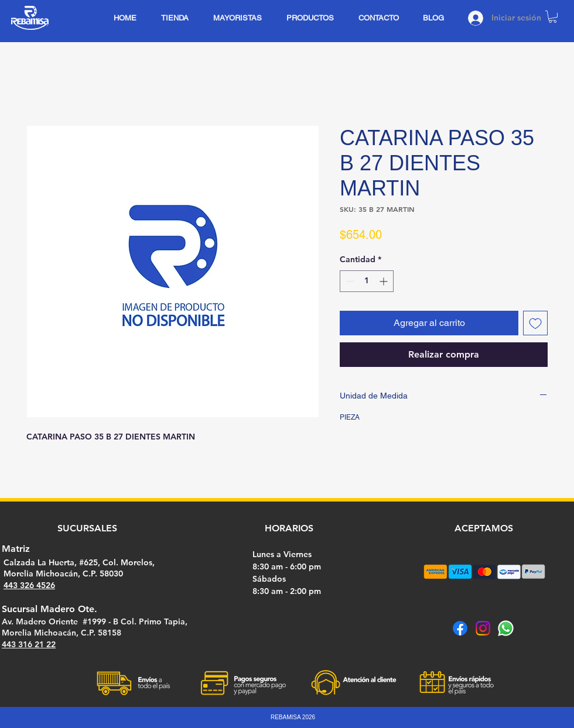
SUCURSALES (87, 528)
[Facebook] (460, 628)
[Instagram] (483, 628)
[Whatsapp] (506, 628)
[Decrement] (349, 281)
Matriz (16, 549)
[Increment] (385, 281)
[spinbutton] (367, 281)
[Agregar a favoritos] (535, 323)
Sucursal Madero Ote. (49, 609)
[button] (553, 17)
